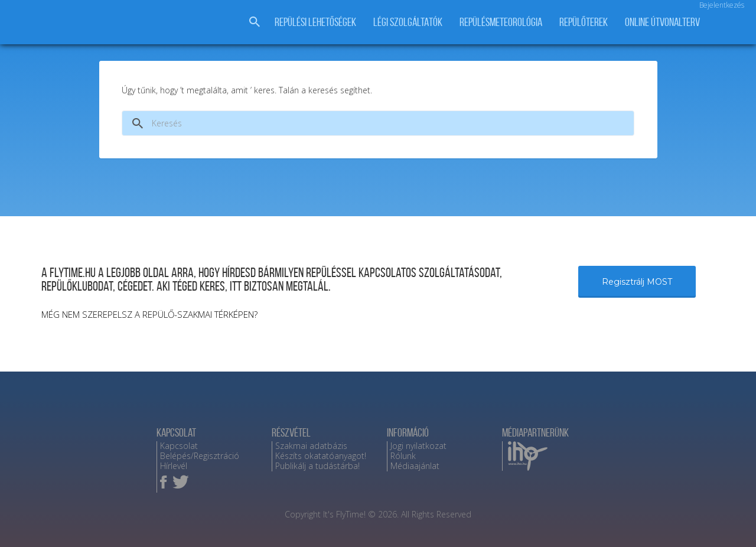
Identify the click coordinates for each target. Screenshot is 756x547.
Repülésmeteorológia (501, 22)
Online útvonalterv (662, 22)
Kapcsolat (179, 446)
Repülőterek (584, 22)
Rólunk (403, 456)
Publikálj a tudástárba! (317, 466)
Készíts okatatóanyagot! (321, 456)
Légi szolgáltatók (408, 22)
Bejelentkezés (722, 5)
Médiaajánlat (415, 466)
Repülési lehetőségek (315, 22)
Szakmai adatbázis (311, 446)
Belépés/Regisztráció (200, 456)
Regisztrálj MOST (637, 282)
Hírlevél (174, 466)
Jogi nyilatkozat (418, 446)
